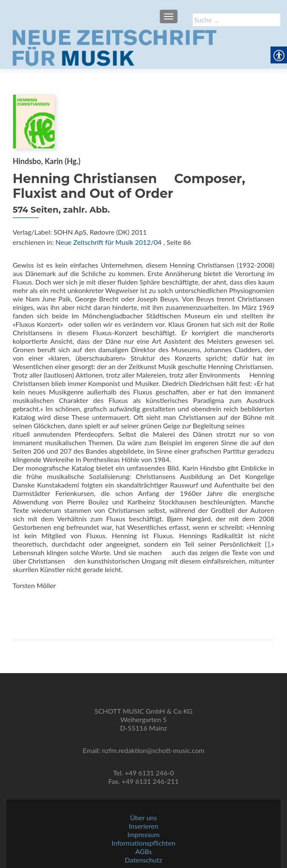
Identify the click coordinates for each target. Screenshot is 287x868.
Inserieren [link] (144, 826)
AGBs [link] (143, 851)
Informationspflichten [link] (143, 843)
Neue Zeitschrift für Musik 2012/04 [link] (108, 242)
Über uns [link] (143, 817)
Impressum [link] (143, 834)
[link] (115, 47)
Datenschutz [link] (143, 860)
